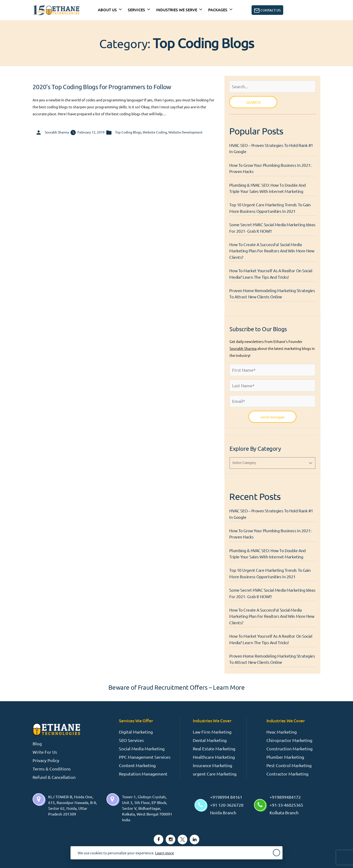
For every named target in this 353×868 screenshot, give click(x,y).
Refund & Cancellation (54, 777)
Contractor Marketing (287, 774)
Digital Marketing (136, 732)
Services (136, 10)
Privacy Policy (46, 760)
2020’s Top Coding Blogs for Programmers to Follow (102, 87)
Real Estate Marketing (214, 749)
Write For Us (45, 752)
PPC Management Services (145, 757)
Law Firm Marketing (212, 732)
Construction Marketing (289, 749)
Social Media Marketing (142, 749)
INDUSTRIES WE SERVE (177, 10)
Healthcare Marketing (214, 757)
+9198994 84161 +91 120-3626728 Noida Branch (227, 805)
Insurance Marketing (212, 765)
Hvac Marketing (282, 732)
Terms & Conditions (52, 769)
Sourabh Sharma (57, 132)
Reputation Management (143, 774)
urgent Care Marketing (215, 774)
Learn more (165, 853)
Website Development (185, 132)
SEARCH (253, 102)
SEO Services (131, 740)
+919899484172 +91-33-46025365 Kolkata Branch (286, 805)
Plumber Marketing (285, 757)
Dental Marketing (210, 740)
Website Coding (155, 132)
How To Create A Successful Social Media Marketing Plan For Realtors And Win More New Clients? (272, 251)
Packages (218, 10)
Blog (37, 744)
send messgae (273, 417)
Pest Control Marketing (289, 765)
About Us (107, 10)
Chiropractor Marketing (289, 740)
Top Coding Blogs (128, 132)
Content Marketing (137, 765)
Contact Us (267, 11)
